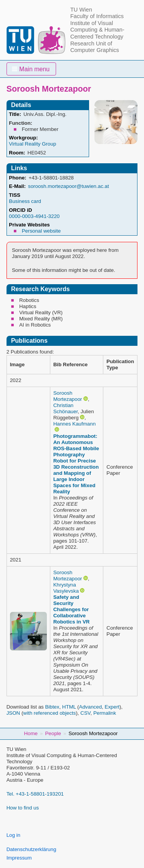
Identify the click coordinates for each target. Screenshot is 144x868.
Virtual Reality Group (32, 144)
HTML (69, 707)
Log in (13, 835)
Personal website (41, 231)
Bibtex (52, 707)
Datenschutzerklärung (31, 849)
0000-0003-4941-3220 (34, 216)
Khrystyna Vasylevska (66, 588)
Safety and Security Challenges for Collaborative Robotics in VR (72, 609)
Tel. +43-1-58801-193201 (35, 794)
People (53, 733)
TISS (15, 195)
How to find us (23, 808)
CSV (85, 713)
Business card (25, 201)
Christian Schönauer (66, 408)
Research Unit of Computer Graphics (95, 47)
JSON (13, 713)
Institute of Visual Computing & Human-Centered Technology (97, 30)
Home (31, 733)
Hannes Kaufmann (74, 424)
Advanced (90, 707)
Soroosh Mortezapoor (68, 396)
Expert (112, 707)
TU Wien (81, 10)
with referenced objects (49, 713)
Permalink (105, 713)
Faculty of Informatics (97, 16)
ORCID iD (20, 210)
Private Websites (29, 225)
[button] (31, 69)
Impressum (19, 858)
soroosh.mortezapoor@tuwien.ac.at (69, 186)
